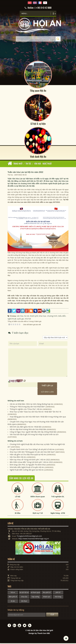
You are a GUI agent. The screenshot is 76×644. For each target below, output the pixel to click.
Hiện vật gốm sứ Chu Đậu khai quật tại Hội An (28, 455)
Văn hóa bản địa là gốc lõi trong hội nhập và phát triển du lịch (34, 435)
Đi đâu (18, 514)
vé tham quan (35, 593)
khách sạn (47, 598)
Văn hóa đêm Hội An (18, 458)
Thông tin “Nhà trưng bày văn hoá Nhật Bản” (27, 407)
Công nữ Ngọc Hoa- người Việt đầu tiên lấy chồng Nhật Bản (33, 433)
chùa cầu (24, 598)
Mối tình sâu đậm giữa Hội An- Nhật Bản (26, 428)
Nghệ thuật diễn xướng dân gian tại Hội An (27, 471)
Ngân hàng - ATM (58, 514)
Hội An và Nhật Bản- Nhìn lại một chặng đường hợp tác (32, 405)
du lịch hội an (24, 593)
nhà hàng (58, 598)
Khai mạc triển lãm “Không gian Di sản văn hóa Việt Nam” (32, 453)
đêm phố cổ (13, 598)
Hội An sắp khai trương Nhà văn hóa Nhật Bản (28, 430)
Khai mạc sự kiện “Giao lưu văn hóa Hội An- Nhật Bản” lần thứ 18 (35, 413)
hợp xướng (35, 598)
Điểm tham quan (38, 497)
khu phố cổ (47, 593)
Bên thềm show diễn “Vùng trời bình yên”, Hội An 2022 (31, 463)
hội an (13, 593)
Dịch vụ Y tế (38, 514)
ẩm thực (24, 602)
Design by (39, 634)
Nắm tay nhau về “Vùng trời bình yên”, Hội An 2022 (30, 460)
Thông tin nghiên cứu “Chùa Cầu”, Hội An (26, 410)
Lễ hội (18, 497)
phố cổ (58, 593)
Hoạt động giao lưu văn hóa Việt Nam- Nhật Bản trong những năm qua (38, 418)
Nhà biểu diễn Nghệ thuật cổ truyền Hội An (27, 468)
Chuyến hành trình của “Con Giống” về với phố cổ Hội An (32, 450)
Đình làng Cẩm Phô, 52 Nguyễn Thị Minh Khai (28, 466)
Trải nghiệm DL (58, 497)
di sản (13, 602)
